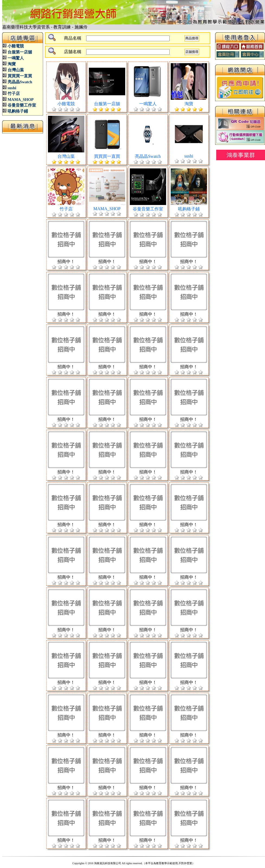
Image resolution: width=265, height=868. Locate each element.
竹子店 (14, 94)
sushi (12, 88)
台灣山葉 (16, 70)
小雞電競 (16, 46)
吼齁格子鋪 (18, 111)
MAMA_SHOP (21, 100)
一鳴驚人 (16, 58)
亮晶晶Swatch (20, 82)
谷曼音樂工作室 (22, 105)
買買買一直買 (20, 76)
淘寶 (12, 64)
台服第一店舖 (20, 52)
